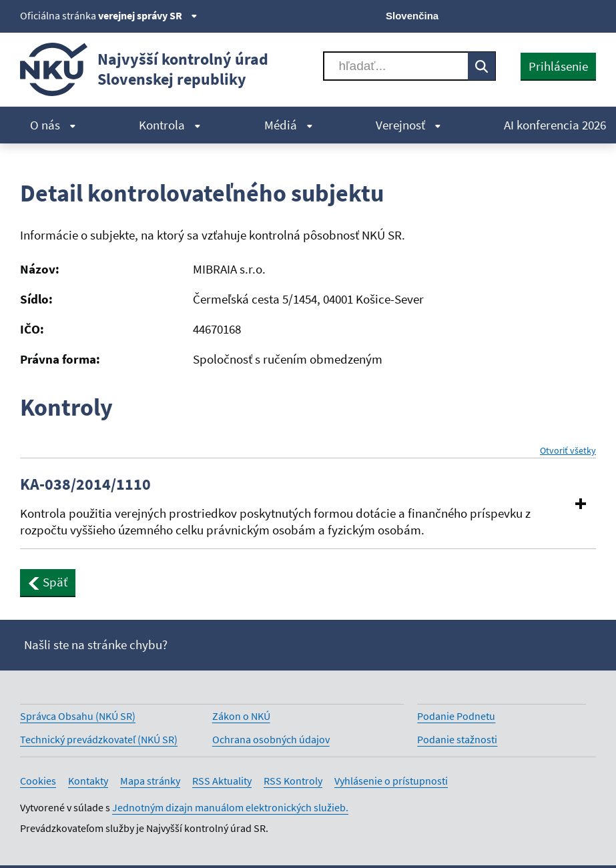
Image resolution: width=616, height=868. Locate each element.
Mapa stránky (150, 781)
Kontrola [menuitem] (170, 125)
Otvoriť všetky (568, 451)
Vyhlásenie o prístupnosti (391, 781)
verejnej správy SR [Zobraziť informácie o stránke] (148, 15)
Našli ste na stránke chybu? (96, 644)
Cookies (38, 781)
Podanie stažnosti (457, 739)
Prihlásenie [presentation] (558, 66)
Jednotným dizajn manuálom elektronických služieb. (230, 807)
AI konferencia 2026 (555, 125)
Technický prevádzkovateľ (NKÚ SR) (99, 739)
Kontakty (88, 781)
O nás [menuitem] (53, 125)
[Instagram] (588, 15)
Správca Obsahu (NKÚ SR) (78, 716)
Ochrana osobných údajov (271, 739)
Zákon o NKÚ (241, 716)
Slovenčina (412, 16)
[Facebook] (520, 15)
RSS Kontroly (293, 781)
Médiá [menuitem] (289, 125)
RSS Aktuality (222, 781)
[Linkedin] (565, 15)
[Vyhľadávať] (396, 66)
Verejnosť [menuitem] (408, 125)
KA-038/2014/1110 (85, 484)
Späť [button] (48, 582)
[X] (498, 15)
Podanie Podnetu (456, 716)
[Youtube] (543, 15)
